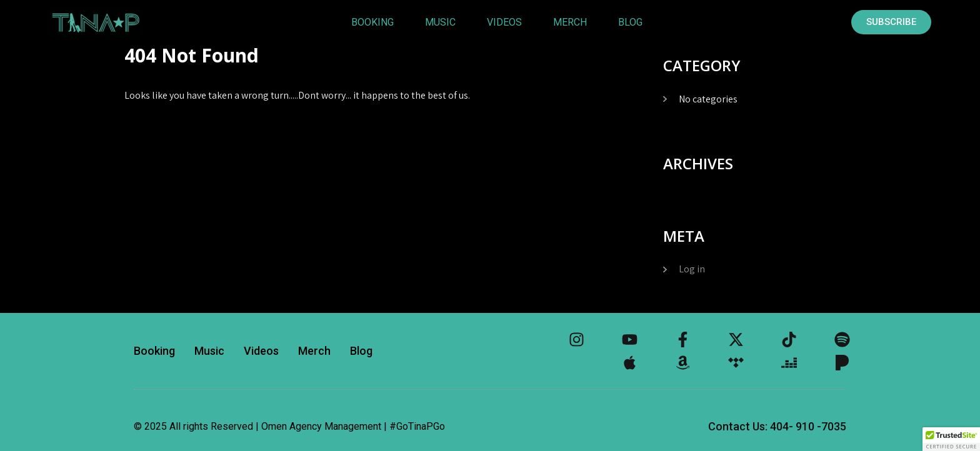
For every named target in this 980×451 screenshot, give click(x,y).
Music (440, 22)
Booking (372, 22)
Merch (570, 22)
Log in (692, 269)
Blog (630, 22)
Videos (504, 22)
